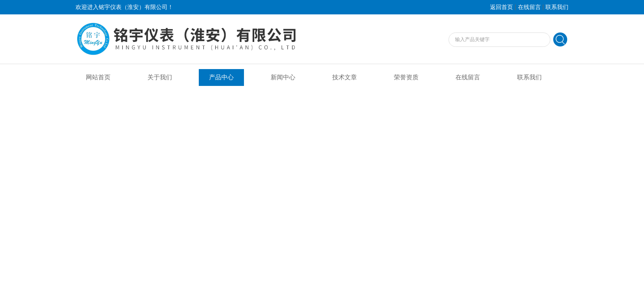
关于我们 (160, 77)
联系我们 (557, 7)
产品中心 (221, 77)
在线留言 (529, 7)
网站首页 (98, 77)
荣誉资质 (406, 77)
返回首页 (501, 7)
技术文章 (345, 77)
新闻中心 (283, 77)
